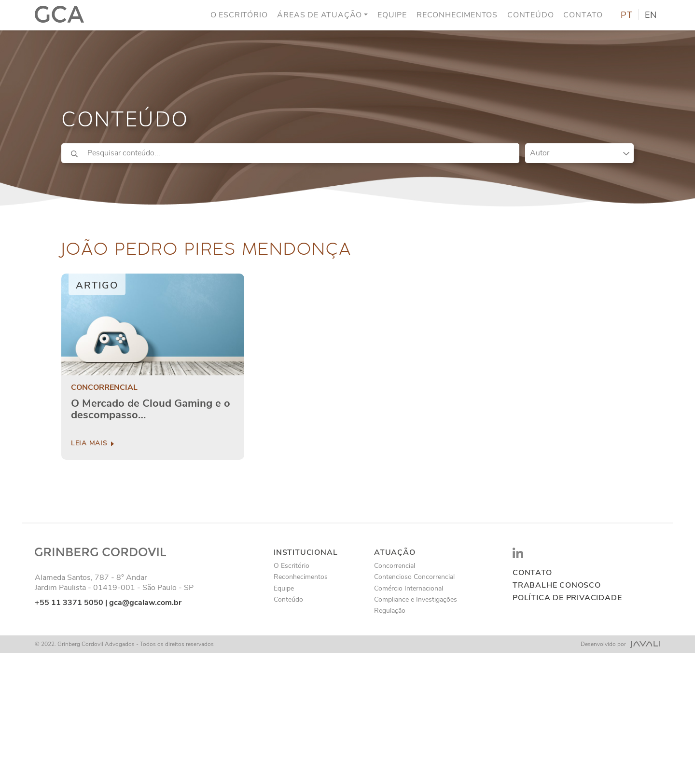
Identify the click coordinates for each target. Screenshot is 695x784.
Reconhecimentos (457, 14)
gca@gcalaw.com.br (145, 603)
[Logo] (59, 14)
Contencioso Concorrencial (414, 577)
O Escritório (239, 14)
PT (627, 14)
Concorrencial (104, 388)
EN (651, 14)
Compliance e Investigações (416, 599)
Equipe (392, 14)
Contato (583, 14)
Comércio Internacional (409, 588)
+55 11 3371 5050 (69, 603)
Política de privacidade (567, 598)
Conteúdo (530, 14)
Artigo (97, 285)
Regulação (390, 611)
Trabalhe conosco (557, 585)
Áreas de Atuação (320, 14)
